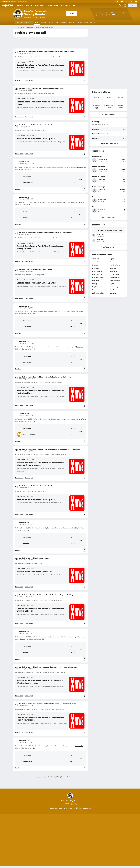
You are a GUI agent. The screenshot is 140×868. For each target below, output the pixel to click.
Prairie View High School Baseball (44, 27)
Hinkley (78, 202)
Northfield (113, 268)
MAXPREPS (6, 1)
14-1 (30, 205)
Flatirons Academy (98, 277)
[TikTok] (117, 1)
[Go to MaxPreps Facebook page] (84, 833)
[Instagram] (127, 1)
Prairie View (24, 176)
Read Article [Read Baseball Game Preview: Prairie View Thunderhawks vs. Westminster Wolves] (19, 80)
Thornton (112, 290)
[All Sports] (74, 5)
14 (71, 212)
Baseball (20, 5)
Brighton (78, 528)
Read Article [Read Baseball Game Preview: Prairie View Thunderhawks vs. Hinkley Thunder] (19, 261)
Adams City (96, 259)
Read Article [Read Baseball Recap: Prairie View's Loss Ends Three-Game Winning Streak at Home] (19, 696)
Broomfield (96, 268)
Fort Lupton (96, 281)
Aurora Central (97, 262)
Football (29, 5)
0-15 (30, 530)
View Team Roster (109, 247)
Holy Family (96, 287)
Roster (51, 22)
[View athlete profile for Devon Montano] (109, 157)
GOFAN (14, 1)
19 (71, 428)
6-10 (33, 748)
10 (71, 327)
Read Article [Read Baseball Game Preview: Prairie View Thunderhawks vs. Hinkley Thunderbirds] (19, 732)
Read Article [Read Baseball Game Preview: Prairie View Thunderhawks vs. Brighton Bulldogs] (19, 624)
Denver (94, 138)
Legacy (112, 259)
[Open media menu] (125, 5)
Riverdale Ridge (81, 167)
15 (71, 356)
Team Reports (21, 62)
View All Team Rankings (108, 143)
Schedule (44, 22)
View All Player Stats (109, 217)
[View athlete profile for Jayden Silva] (109, 197)
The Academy (114, 287)
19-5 (33, 421)
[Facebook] (136, 1)
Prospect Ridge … (115, 274)
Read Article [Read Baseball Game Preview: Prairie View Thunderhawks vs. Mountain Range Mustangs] (19, 478)
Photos (80, 22)
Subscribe (47, 840)
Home (37, 22)
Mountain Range (81, 419)
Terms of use (69, 840)
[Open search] (120, 5)
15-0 (33, 349)
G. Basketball (53, 5)
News (86, 22)
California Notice (82, 840)
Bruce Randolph (97, 271)
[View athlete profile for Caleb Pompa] (109, 187)
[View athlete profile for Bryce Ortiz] (109, 177)
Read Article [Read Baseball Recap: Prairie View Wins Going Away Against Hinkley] (19, 117)
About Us (27, 840)
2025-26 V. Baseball (24, 22)
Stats (57, 22)
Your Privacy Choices (98, 840)
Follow (71, 13)
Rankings (72, 22)
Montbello (113, 262)
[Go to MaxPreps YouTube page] (63, 833)
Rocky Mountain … (115, 281)
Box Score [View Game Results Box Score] (18, 189)
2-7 (33, 169)
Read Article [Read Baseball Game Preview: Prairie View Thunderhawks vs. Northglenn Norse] (19, 406)
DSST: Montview (97, 274)
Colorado (95, 129)
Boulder (23, 639)
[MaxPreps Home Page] (16, 27)
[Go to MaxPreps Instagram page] (70, 833)
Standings (64, 22)
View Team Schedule (109, 114)
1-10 (33, 314)
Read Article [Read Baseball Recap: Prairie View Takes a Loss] (19, 587)
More (92, 22)
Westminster (79, 746)
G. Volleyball (65, 5)
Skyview (112, 284)
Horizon (95, 290)
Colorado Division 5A (99, 134)
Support (112, 840)
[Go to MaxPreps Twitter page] (77, 833)
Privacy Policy (58, 840)
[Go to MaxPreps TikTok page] (56, 833)
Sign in (133, 5)
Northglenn (80, 347)
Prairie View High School (70, 797)
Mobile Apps (37, 840)
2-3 (43, 639)
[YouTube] (122, 1)
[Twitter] (131, 1)
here (120, 231)
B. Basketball (40, 5)
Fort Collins (79, 311)
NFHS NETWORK (24, 1)
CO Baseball (30, 27)
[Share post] (84, 80)
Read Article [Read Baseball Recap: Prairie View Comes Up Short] (19, 154)
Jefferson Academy (98, 293)
